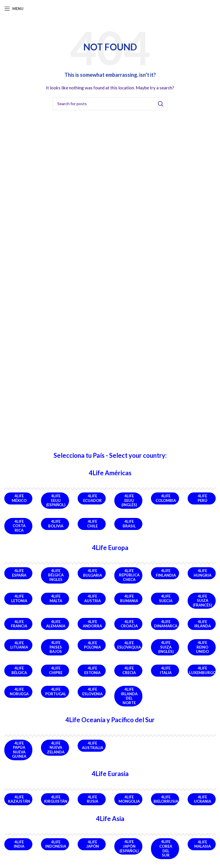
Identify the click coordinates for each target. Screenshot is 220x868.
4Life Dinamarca (166, 624)
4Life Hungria (203, 573)
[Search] (110, 104)
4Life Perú (203, 498)
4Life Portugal (56, 692)
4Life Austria (93, 598)
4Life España (19, 573)
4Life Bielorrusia (166, 799)
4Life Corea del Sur (166, 848)
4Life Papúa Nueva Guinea (19, 750)
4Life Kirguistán (56, 799)
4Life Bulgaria (93, 573)
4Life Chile (92, 524)
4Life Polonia (92, 645)
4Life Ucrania (203, 799)
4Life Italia (166, 670)
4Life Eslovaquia (129, 645)
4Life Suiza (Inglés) (166, 647)
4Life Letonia (19, 598)
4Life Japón (93, 844)
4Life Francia (19, 624)
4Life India (19, 844)
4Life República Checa (129, 575)
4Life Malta (56, 598)
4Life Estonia (92, 670)
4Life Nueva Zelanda (56, 748)
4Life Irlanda (203, 624)
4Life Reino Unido (202, 647)
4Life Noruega (19, 692)
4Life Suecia (166, 598)
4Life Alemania (56, 624)
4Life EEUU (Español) (56, 500)
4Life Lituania (19, 645)
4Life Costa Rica (19, 526)
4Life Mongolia (129, 799)
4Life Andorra (92, 624)
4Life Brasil (129, 524)
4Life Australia (93, 745)
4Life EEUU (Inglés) (129, 500)
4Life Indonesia (56, 844)
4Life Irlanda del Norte (129, 696)
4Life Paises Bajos (56, 647)
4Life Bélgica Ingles (56, 575)
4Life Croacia (129, 624)
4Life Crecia (129, 670)
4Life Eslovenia (92, 692)
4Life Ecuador (92, 498)
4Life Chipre (56, 670)
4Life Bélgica (19, 670)
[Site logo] (110, 8)
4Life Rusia (93, 799)
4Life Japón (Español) (129, 846)
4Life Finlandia (166, 573)
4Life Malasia (203, 844)
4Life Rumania (129, 598)
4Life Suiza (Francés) (202, 601)
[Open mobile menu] (14, 9)
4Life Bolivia (56, 524)
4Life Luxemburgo (203, 670)
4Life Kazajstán (19, 799)
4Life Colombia (166, 498)
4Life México (19, 498)
